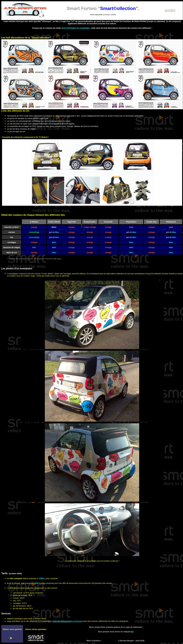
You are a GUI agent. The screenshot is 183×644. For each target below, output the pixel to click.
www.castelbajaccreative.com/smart (67, 621)
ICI (132, 632)
